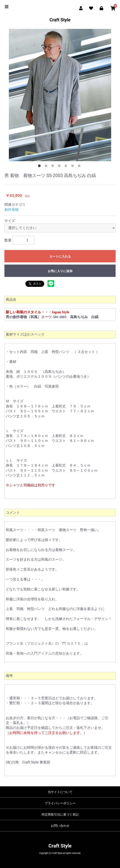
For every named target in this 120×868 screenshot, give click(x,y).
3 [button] (53, 167)
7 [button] (80, 167)
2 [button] (47, 167)
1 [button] (40, 167)
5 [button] (67, 167)
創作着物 (11, 210)
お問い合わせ (60, 826)
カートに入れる (60, 256)
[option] (60, 95)
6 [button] (73, 167)
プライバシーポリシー (60, 803)
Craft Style (60, 20)
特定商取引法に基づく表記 (60, 814)
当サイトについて (60, 792)
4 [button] (60, 167)
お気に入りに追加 (60, 271)
